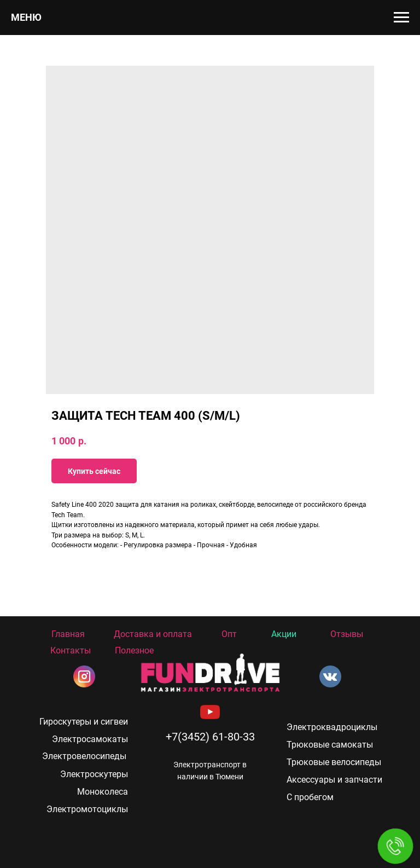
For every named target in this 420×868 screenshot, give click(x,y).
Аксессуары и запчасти (334, 780)
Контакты (71, 650)
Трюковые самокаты (330, 745)
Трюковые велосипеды (334, 762)
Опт (229, 634)
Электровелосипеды (84, 756)
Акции (284, 634)
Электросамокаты (90, 739)
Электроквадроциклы (332, 727)
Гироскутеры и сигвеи (84, 722)
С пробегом (310, 797)
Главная (68, 634)
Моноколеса (103, 792)
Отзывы (347, 634)
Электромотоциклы (87, 809)
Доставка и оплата (153, 634)
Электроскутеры (94, 774)
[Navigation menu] (401, 18)
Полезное (134, 650)
